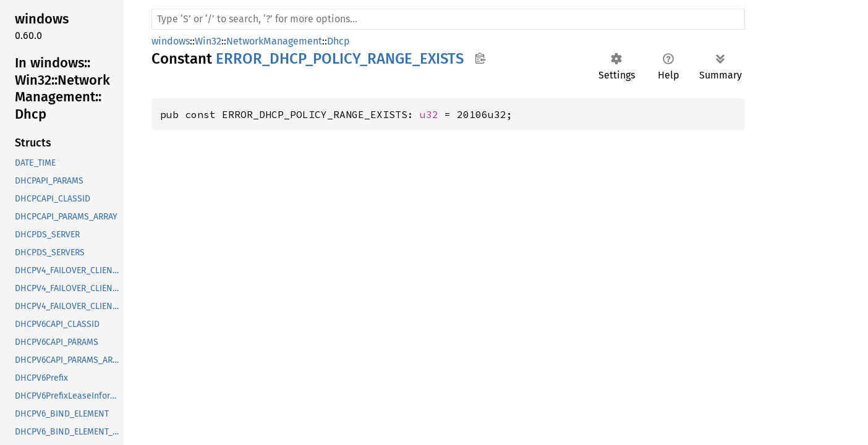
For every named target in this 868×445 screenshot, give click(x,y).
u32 (429, 114)
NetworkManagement (274, 41)
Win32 (208, 41)
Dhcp (338, 41)
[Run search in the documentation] (448, 19)
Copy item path (480, 58)
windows (171, 41)
